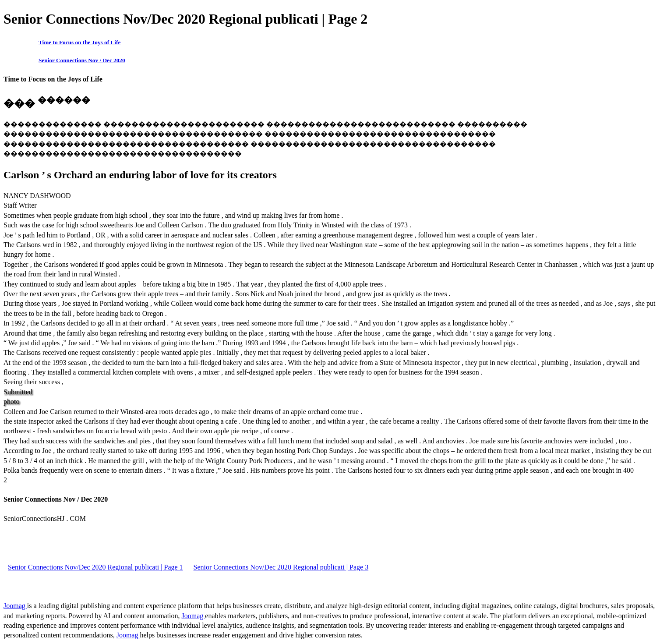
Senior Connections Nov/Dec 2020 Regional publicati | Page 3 (281, 567)
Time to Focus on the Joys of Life (79, 42)
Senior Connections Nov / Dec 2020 (82, 60)
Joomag (15, 606)
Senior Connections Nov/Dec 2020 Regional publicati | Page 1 (95, 567)
